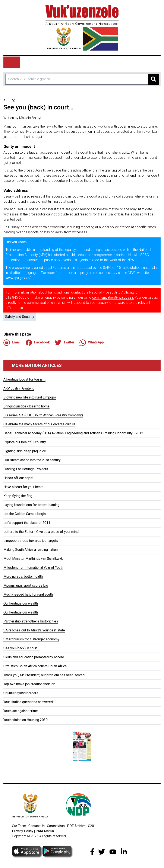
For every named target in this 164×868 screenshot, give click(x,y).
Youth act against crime (21, 711)
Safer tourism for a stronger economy (31, 639)
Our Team (19, 826)
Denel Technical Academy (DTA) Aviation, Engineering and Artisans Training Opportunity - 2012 (73, 433)
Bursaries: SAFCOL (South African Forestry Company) (43, 415)
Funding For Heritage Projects (26, 469)
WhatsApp (92, 343)
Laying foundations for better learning (31, 505)
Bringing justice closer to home (26, 406)
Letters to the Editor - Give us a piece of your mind (41, 532)
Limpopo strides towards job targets (31, 541)
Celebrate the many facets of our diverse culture (39, 424)
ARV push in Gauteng (19, 388)
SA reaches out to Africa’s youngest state (34, 630)
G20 (91, 826)
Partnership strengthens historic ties (31, 621)
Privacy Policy (23, 831)
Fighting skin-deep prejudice (25, 451)
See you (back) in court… (21, 648)
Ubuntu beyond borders (21, 693)
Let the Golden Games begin (25, 514)
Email (12, 343)
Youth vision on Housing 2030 (26, 720)
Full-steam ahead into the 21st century (32, 460)
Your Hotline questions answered (28, 702)
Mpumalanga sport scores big (26, 585)
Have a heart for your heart (23, 487)
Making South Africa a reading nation (31, 550)
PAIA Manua (45, 831)
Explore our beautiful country (25, 442)
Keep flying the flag (18, 496)
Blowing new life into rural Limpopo (30, 397)
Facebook (38, 343)
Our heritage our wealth (21, 603)
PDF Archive (76, 826)
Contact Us (37, 826)
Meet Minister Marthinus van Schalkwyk (33, 559)
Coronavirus (56, 826)
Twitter (65, 343)
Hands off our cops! (18, 478)
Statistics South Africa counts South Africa (35, 666)
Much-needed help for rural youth (28, 594)
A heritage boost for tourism (24, 379)
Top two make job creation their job (29, 684)
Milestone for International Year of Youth (33, 568)
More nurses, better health (23, 576)
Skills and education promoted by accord (34, 657)
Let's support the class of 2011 (27, 523)
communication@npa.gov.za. (113, 297)
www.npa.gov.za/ (18, 278)
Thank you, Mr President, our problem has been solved (44, 675)
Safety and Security (20, 317)
